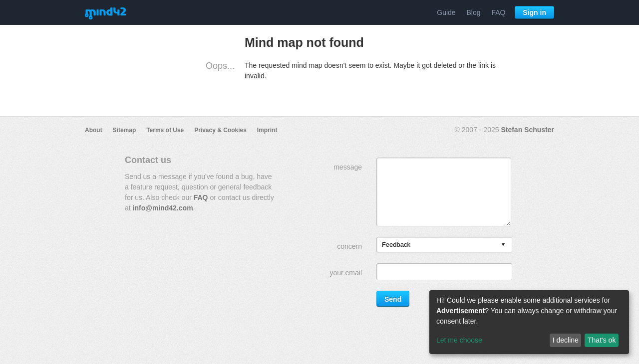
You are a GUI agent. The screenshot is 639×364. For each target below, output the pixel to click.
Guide (446, 12)
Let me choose (459, 340)
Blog (474, 12)
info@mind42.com (163, 208)
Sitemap (125, 130)
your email (346, 273)
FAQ (498, 12)
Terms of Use (165, 130)
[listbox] (444, 245)
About (94, 130)
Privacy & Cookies (220, 130)
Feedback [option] (396, 245)
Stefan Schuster (527, 130)
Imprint (267, 130)
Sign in (534, 12)
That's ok (602, 340)
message (348, 167)
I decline (566, 340)
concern (349, 246)
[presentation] (503, 245)
